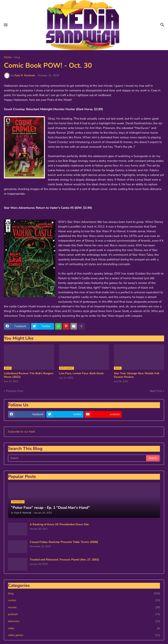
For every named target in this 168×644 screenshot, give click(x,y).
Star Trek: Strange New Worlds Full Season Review (137, 375)
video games (84, 635)
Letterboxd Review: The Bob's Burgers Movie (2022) (29, 375)
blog (17, 58)
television (84, 621)
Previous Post (15, 391)
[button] (5, 25)
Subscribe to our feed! (21, 432)
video (84, 628)
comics (84, 600)
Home (8, 58)
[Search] (77, 458)
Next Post (156, 391)
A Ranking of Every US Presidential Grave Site (59, 524)
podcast (84, 614)
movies (84, 607)
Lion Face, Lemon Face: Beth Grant (81, 373)
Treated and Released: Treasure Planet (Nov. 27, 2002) (64, 560)
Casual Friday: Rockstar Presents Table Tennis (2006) (64, 542)
